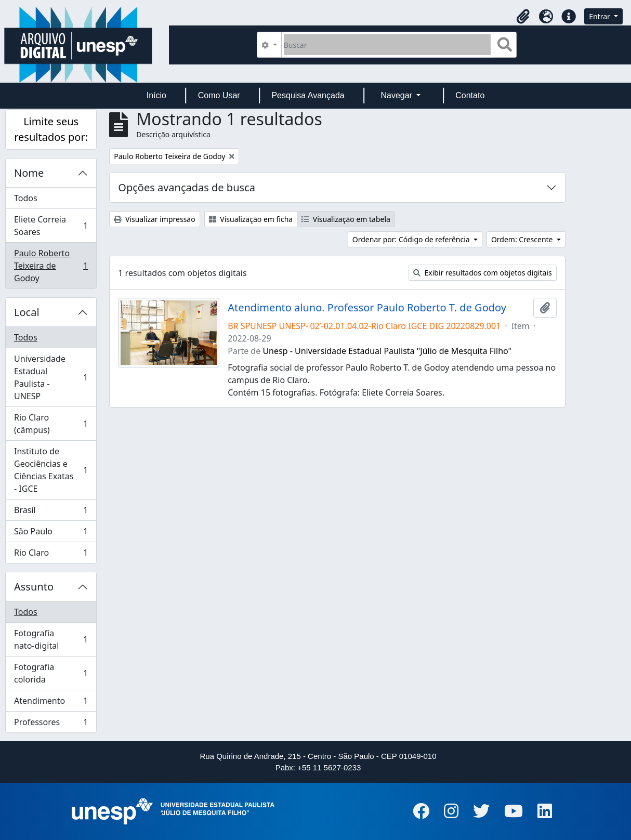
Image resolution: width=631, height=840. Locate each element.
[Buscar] (387, 45)
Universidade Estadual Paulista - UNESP (51, 377)
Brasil (51, 512)
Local (27, 312)
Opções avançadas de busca (187, 187)
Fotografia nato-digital (51, 639)
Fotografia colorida (51, 673)
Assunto (34, 587)
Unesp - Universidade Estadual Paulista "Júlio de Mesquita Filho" (387, 351)
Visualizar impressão (154, 219)
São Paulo (51, 534)
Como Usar (219, 95)
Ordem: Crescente (523, 239)
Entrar (600, 16)
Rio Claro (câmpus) (51, 424)
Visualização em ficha (251, 219)
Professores (51, 724)
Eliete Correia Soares (51, 226)
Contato (470, 95)
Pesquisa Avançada (308, 95)
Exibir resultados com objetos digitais (483, 273)
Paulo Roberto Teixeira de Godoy (51, 266)
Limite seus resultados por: (51, 129)
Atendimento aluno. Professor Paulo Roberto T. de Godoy (367, 308)
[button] (523, 17)
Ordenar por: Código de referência (412, 239)
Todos (26, 198)
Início (156, 95)
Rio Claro (51, 555)
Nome (29, 173)
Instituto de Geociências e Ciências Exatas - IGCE (51, 470)
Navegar (397, 95)
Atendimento (51, 703)
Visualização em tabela (346, 219)
